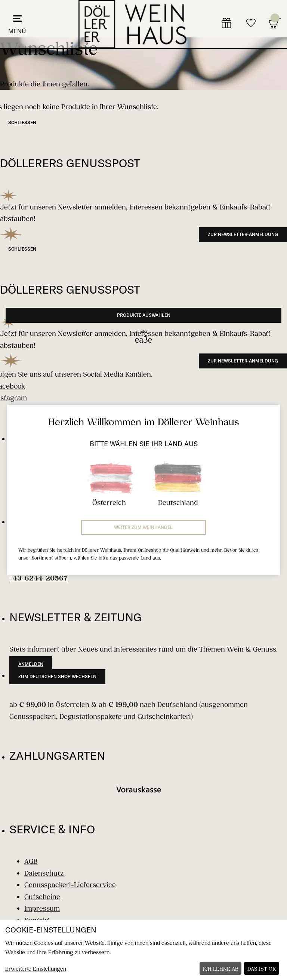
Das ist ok (262, 969)
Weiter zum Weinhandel (143, 527)
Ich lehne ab (221, 969)
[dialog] (143, 950)
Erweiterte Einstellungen (36, 969)
